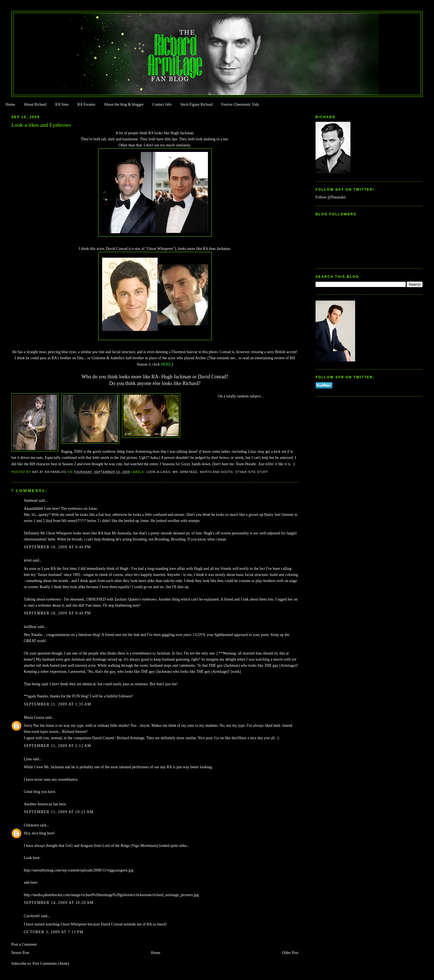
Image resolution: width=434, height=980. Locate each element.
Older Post (290, 953)
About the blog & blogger (124, 104)
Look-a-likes (158, 472)
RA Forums (86, 104)
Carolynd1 (32, 916)
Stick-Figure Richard (196, 104)
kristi (28, 560)
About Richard (35, 104)
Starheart (31, 501)
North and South (216, 472)
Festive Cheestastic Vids (240, 104)
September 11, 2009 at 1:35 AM (57, 704)
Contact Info (162, 104)
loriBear (30, 627)
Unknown (31, 825)
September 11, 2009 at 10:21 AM (59, 812)
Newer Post (20, 953)
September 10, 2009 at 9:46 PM (57, 547)
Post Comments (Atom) (51, 964)
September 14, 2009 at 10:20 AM (59, 903)
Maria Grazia (34, 717)
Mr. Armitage (185, 472)
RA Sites (62, 104)
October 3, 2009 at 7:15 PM (54, 932)
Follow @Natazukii (331, 197)
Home (10, 104)
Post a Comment (24, 944)
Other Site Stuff (251, 472)
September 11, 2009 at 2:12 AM (57, 746)
